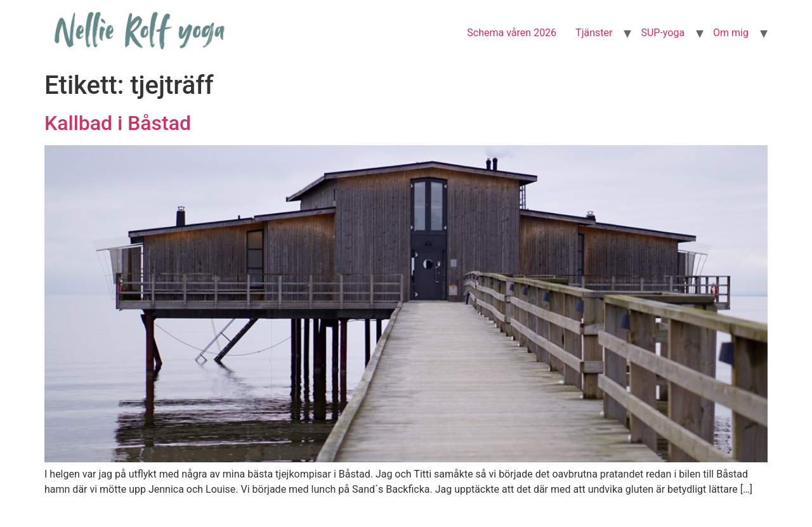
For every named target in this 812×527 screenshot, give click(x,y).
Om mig (731, 33)
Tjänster (594, 33)
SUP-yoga (663, 33)
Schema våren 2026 (512, 33)
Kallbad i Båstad (118, 123)
